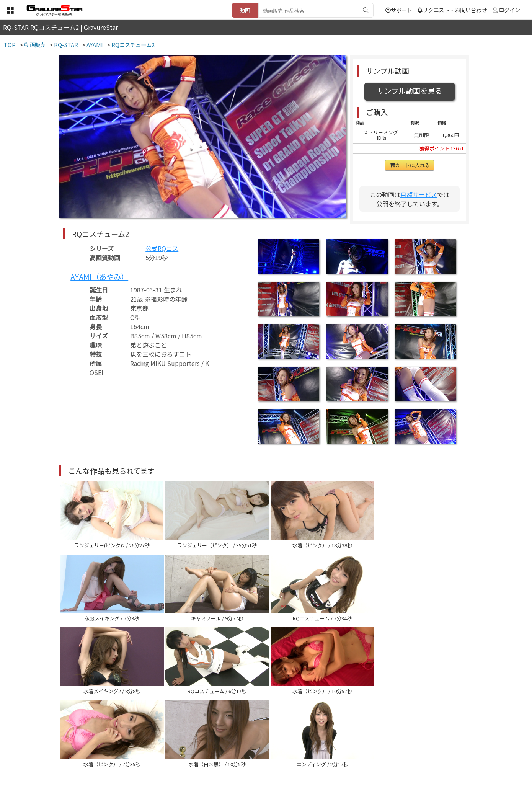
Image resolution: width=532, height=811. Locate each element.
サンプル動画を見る (410, 91)
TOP (153, 773)
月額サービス (419, 194)
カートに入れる (410, 165)
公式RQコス (162, 248)
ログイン (509, 10)
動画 (245, 10)
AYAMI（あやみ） (99, 277)
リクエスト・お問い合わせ (452, 10)
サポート (399, 10)
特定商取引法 (214, 773)
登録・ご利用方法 (260, 773)
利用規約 (178, 773)
